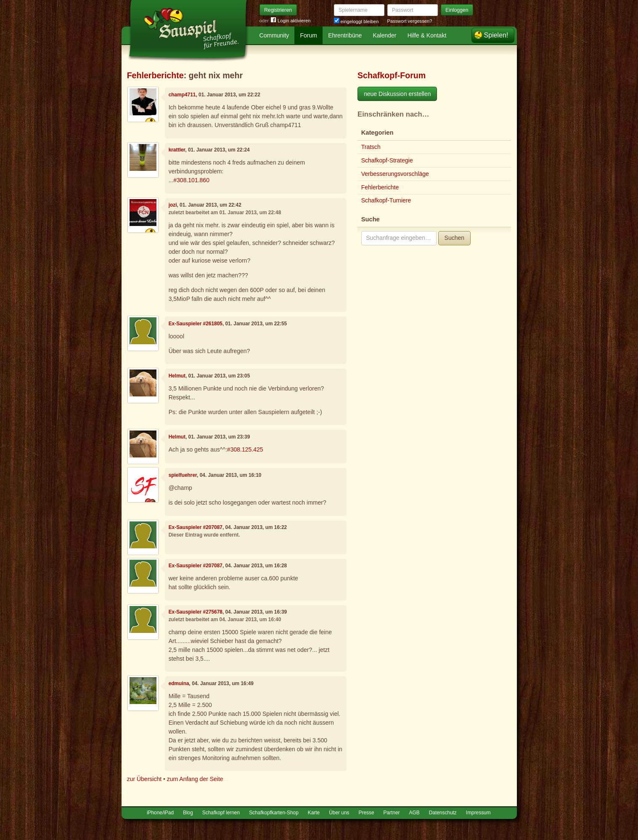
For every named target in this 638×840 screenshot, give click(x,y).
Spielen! (496, 35)
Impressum (478, 813)
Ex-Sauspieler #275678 (196, 612)
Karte (314, 813)
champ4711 (182, 95)
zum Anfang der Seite (195, 779)
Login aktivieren (291, 21)
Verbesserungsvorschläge (395, 174)
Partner (392, 813)
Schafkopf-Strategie (387, 160)
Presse (367, 813)
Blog (188, 813)
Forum (309, 35)
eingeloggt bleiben (356, 21)
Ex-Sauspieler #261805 (196, 324)
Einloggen (457, 10)
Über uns (339, 813)
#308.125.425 (245, 449)
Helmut (177, 376)
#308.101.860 (191, 180)
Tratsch (371, 147)
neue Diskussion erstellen (397, 94)
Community (274, 35)
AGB (414, 813)
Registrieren (278, 10)
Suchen (454, 238)
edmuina (179, 683)
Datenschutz (443, 813)
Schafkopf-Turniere (386, 200)
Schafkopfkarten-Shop (274, 813)
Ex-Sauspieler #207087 (196, 527)
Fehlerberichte (155, 75)
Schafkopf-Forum (392, 75)
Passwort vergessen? (410, 21)
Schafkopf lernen (221, 813)
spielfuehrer (183, 475)
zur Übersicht (144, 779)
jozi (173, 205)
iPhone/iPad (160, 813)
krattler (177, 150)
